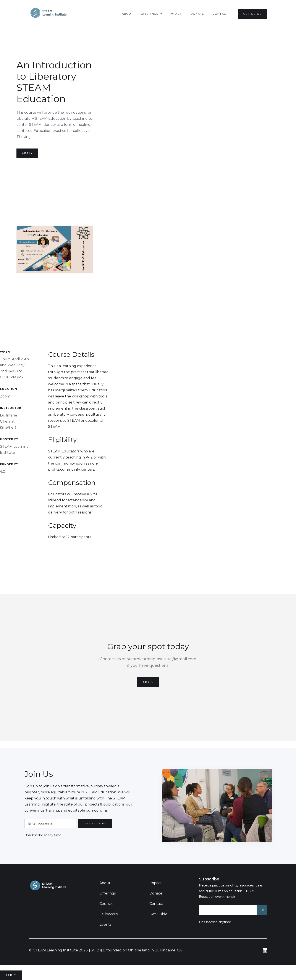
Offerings (108, 893)
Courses (106, 904)
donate (197, 14)
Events (105, 924)
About (128, 14)
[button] (152, 14)
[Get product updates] (228, 910)
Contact (156, 904)
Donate (156, 893)
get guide (252, 14)
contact (220, 14)
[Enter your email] (50, 823)
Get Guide (158, 914)
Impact (176, 14)
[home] (49, 13)
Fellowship (109, 914)
